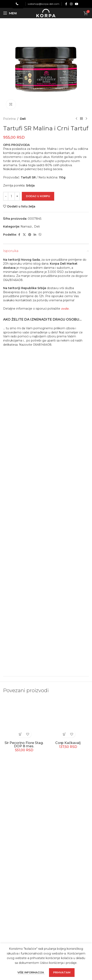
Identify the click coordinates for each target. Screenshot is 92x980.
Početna (9, 119)
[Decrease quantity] (6, 196)
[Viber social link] (40, 235)
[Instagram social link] (71, 4)
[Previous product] (76, 119)
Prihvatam (62, 972)
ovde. (65, 309)
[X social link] (24, 235)
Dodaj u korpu (38, 196)
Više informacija (31, 972)
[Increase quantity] (17, 196)
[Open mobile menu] (10, 13)
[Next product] (86, 119)
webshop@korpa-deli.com (44, 4)
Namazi (26, 227)
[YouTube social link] (77, 4)
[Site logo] (46, 13)
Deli (23, 119)
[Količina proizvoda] (11, 196)
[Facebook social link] (66, 4)
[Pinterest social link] (30, 235)
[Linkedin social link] (35, 235)
